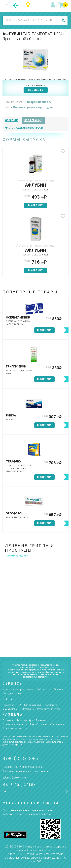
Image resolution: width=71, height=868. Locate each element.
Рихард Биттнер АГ (39, 102)
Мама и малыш (11, 709)
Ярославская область (29, 5)
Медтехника (28, 709)
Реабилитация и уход (49, 709)
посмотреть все (18, 556)
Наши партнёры (25, 720)
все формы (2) (33, 120)
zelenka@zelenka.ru (14, 778)
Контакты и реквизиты (15, 724)
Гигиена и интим (33, 705)
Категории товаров (23, 689)
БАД (19, 705)
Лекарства (8, 705)
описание (12, 120)
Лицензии (41, 720)
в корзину (35, 205)
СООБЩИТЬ (36, 90)
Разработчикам (39, 724)
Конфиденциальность (15, 728)
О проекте (8, 720)
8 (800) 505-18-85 (20, 758)
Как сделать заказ (12, 693)
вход (53, 5)
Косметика (51, 705)
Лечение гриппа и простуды (33, 107)
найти (64, 21)
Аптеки (6, 689)
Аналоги (58, 689)
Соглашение (57, 724)
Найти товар (44, 689)
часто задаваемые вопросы (24, 128)
